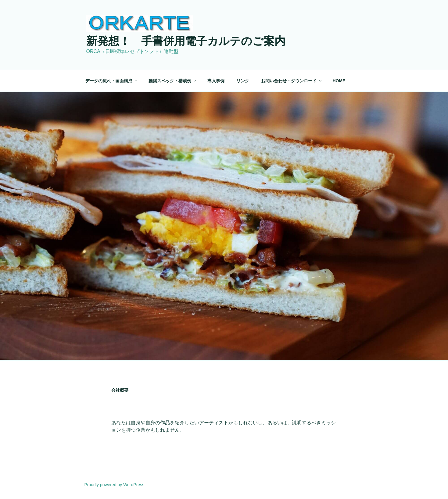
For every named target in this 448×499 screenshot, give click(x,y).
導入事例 (216, 81)
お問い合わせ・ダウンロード (292, 81)
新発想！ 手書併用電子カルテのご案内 (186, 41)
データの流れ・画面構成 (112, 81)
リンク (243, 81)
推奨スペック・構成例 (173, 81)
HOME (339, 81)
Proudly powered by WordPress (115, 485)
